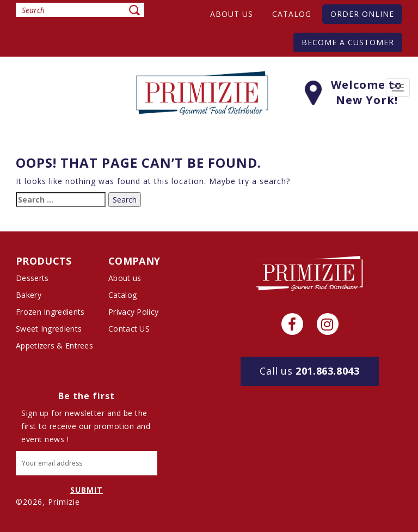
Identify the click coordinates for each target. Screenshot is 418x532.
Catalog (292, 14)
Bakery (29, 295)
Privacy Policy (133, 312)
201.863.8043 (309, 371)
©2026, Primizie (48, 502)
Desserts (32, 278)
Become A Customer (348, 42)
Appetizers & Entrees (54, 346)
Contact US (129, 329)
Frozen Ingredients (50, 312)
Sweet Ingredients (49, 329)
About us (232, 14)
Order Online (362, 14)
